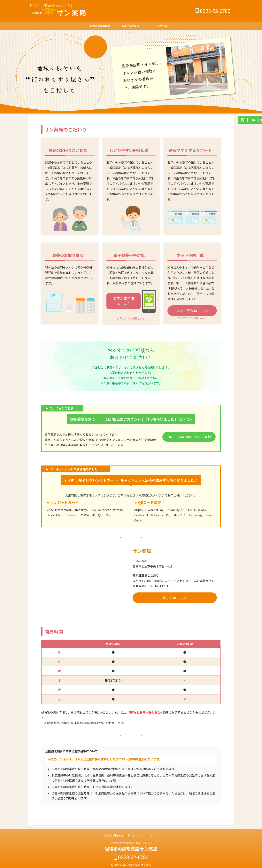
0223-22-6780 (213, 11)
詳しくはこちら (175, 598)
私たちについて (131, 26)
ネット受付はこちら (192, 311)
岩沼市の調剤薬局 (100, 26)
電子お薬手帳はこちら (124, 301)
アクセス (162, 26)
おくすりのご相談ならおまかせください (131, 843)
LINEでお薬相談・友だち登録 (189, 436)
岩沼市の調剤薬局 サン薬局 (131, 849)
